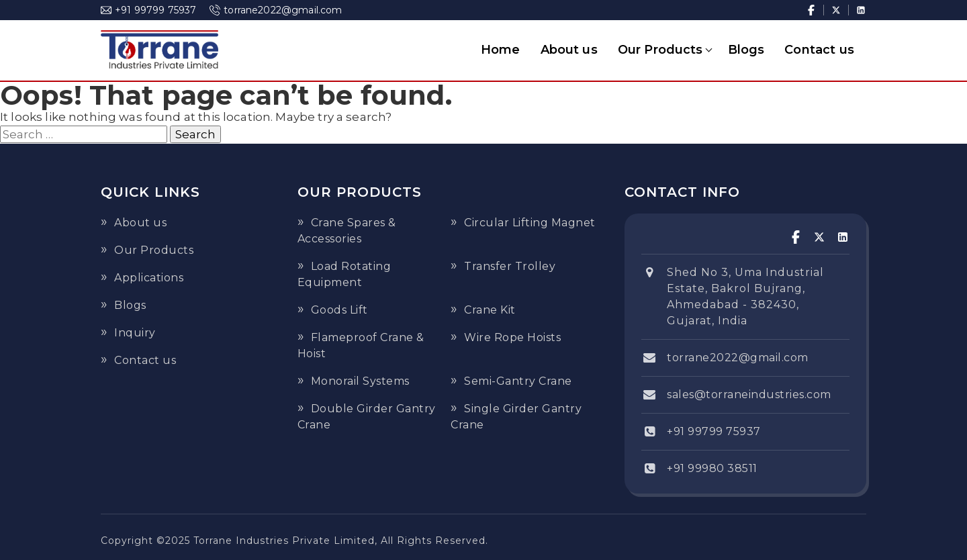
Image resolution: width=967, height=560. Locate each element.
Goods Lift (339, 310)
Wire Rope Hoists (512, 337)
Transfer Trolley (510, 266)
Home (501, 50)
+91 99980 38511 (712, 468)
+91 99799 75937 (148, 10)
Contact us (819, 50)
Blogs (746, 50)
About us (569, 50)
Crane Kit (490, 310)
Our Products (660, 50)
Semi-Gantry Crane (518, 381)
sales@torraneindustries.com (749, 394)
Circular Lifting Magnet (530, 223)
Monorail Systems (360, 381)
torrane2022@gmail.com (276, 10)
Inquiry (135, 333)
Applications (149, 278)
